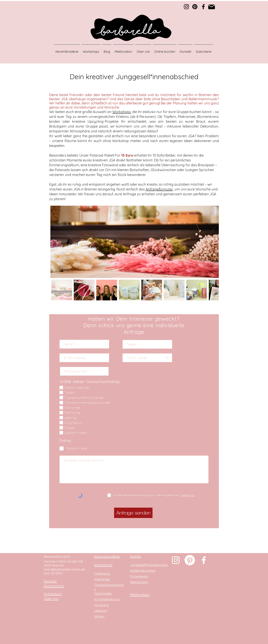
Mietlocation (140, 595)
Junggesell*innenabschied (149, 565)
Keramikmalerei (107, 556)
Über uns (51, 599)
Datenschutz (54, 586)
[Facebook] (203, 7)
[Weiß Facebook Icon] (204, 560)
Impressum (53, 594)
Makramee (102, 579)
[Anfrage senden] (133, 513)
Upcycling (101, 605)
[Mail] (212, 7)
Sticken (99, 616)
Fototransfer (103, 594)
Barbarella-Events (57, 557)
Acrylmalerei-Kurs (107, 599)
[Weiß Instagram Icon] (176, 560)
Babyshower (139, 582)
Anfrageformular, (160, 189)
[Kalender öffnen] (167, 358)
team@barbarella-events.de (64, 569)
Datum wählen (139, 350)
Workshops (122, 112)
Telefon (132, 337)
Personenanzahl (76, 364)
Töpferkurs (102, 574)
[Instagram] (186, 7)
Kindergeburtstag (143, 571)
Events (135, 556)
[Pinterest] (195, 7)
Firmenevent (139, 576)
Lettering (100, 611)
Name (68, 337)
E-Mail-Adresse (75, 350)
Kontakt (50, 581)
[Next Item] (213, 242)
